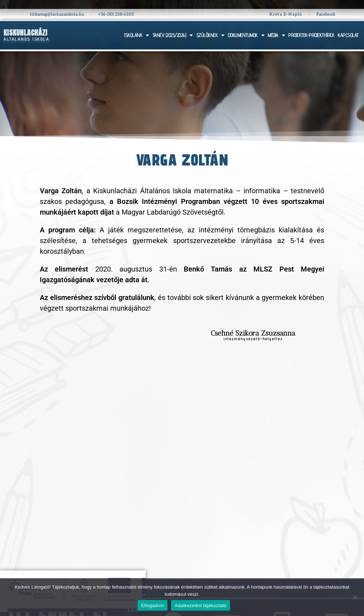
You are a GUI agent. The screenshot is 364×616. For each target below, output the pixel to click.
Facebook (326, 14)
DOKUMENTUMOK (246, 35)
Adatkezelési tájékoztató (200, 606)
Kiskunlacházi (26, 33)
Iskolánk (19, 546)
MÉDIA (276, 35)
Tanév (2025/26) (29, 554)
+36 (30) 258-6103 (116, 14)
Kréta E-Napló (286, 14)
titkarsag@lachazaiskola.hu (57, 14)
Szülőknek (21, 562)
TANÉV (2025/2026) (173, 35)
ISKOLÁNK (136, 35)
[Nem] (355, 597)
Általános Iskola (26, 39)
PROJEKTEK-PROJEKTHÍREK (311, 35)
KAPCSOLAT (348, 35)
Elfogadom (152, 606)
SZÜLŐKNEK (210, 35)
